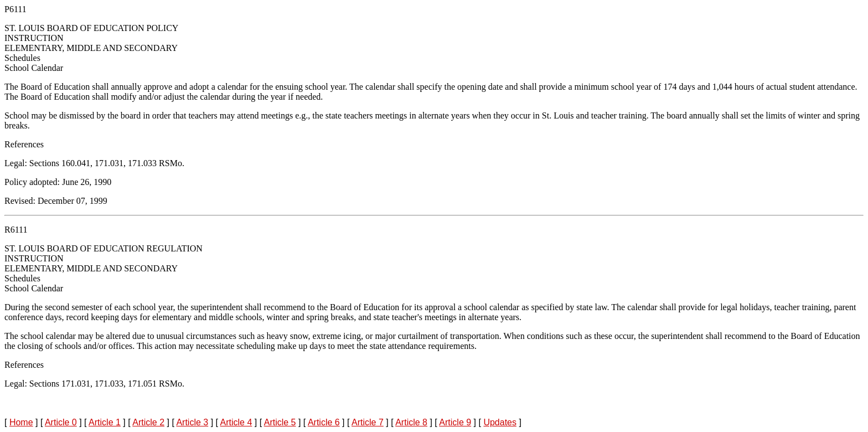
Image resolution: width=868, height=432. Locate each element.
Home (21, 422)
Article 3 (192, 422)
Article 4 (236, 422)
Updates (500, 422)
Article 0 (61, 422)
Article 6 (324, 422)
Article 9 (455, 422)
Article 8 (411, 422)
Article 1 (105, 422)
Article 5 (280, 422)
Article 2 (148, 422)
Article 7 (368, 422)
